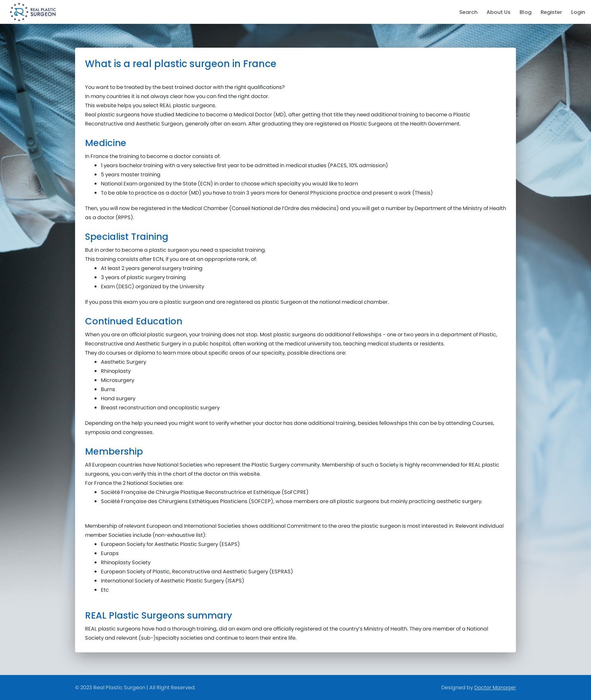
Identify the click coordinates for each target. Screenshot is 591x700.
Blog (525, 12)
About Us (498, 12)
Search (468, 12)
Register (551, 12)
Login (578, 12)
